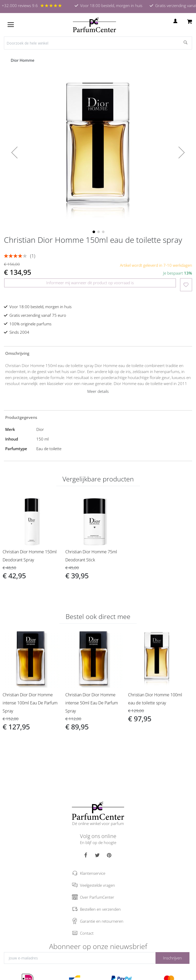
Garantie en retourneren (102, 921)
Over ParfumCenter (97, 897)
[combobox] (98, 43)
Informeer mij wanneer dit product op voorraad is (90, 283)
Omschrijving (17, 353)
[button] (14, 152)
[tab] (98, 353)
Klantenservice (93, 873)
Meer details (98, 391)
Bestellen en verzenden (100, 909)
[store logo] (94, 25)
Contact (87, 933)
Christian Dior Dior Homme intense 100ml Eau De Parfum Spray (30, 703)
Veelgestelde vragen (97, 885)
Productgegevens (21, 417)
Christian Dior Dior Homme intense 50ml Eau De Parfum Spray (92, 703)
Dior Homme (23, 60)
